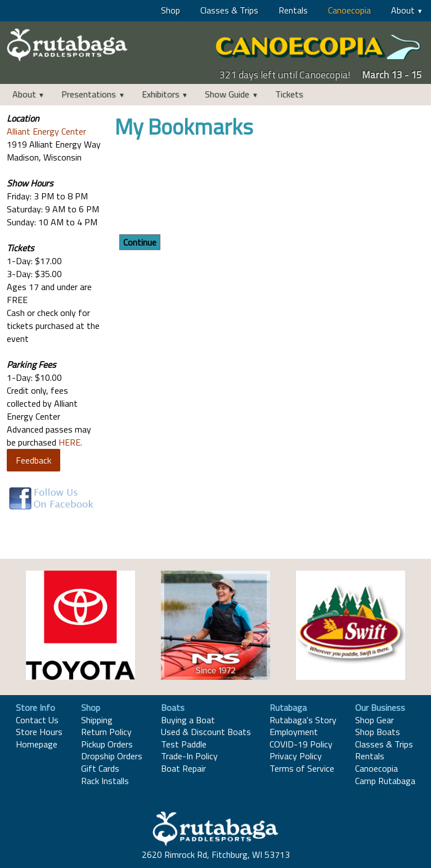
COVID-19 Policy (301, 744)
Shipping (97, 720)
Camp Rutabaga (385, 781)
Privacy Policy (296, 756)
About (403, 10)
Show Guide (227, 94)
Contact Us (37, 720)
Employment (294, 732)
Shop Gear (374, 720)
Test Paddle (184, 744)
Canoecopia (349, 10)
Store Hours (39, 732)
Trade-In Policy (189, 756)
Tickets (289, 94)
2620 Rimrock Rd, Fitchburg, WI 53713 (216, 854)
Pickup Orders (107, 744)
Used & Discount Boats (206, 732)
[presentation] (200, 188)
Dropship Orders (112, 756)
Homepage (37, 744)
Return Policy (106, 732)
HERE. (70, 442)
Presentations (89, 94)
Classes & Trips (229, 10)
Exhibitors (161, 94)
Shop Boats (378, 732)
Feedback (33, 460)
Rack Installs (105, 781)
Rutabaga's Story (303, 720)
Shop (170, 10)
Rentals (293, 10)
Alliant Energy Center (46, 131)
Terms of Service (302, 768)
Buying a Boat (188, 720)
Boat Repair (183, 768)
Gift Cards (100, 768)
